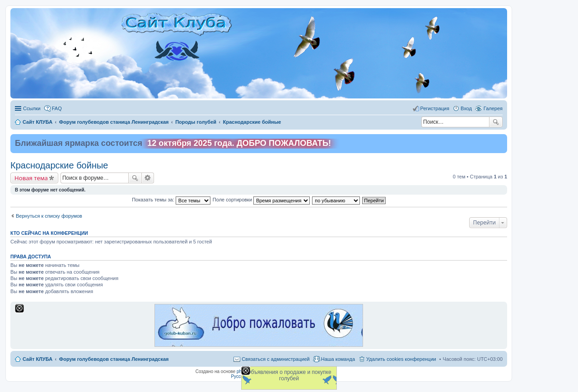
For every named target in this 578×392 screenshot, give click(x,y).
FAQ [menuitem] (57, 108)
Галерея (493, 108)
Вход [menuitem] (466, 108)
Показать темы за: (171, 200)
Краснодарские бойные (59, 165)
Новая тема (31, 178)
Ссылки (32, 108)
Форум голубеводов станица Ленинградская (114, 359)
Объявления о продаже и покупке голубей (289, 375)
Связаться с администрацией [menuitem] (275, 359)
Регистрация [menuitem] (435, 108)
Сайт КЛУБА (37, 359)
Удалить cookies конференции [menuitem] (401, 359)
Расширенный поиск (148, 178)
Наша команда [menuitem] (338, 359)
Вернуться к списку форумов (49, 216)
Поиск (496, 122)
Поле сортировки (261, 200)
